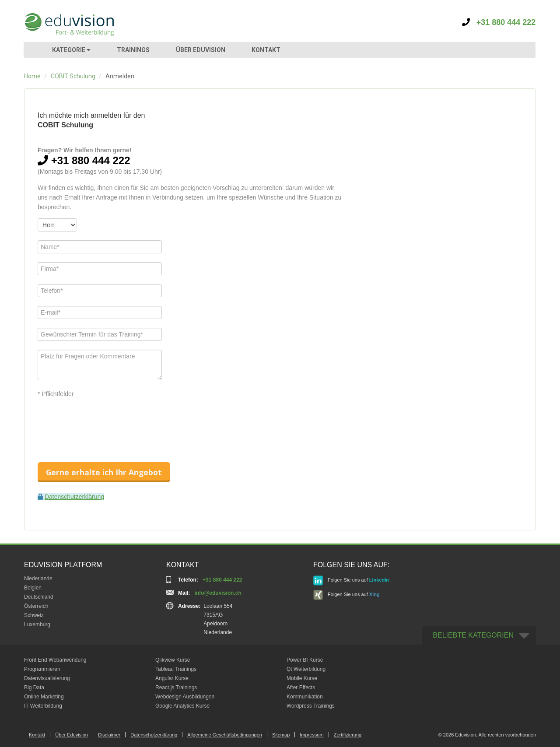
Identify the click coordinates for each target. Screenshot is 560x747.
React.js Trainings (176, 687)
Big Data (34, 687)
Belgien (33, 588)
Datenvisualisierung (47, 678)
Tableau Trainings (176, 669)
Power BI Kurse (305, 660)
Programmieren (42, 669)
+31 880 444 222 (499, 22)
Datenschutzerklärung (74, 497)
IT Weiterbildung (43, 706)
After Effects (301, 687)
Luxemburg (37, 624)
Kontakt (37, 735)
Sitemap (281, 735)
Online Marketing (44, 697)
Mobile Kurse (302, 678)
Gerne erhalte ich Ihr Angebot (104, 472)
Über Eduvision (72, 735)
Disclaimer (109, 735)
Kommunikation (305, 697)
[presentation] (104, 422)
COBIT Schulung (73, 76)
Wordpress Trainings (311, 706)
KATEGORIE (71, 50)
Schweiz (34, 615)
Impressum (311, 735)
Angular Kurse (172, 678)
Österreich (36, 606)
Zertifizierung (348, 735)
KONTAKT (266, 50)
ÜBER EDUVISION (201, 50)
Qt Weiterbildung (306, 669)
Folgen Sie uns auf (351, 580)
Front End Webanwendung (55, 660)
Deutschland (39, 597)
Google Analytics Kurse (182, 706)
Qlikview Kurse (173, 660)
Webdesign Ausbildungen (185, 697)
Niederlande (38, 579)
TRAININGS (133, 50)
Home (32, 76)
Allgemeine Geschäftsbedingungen (225, 735)
